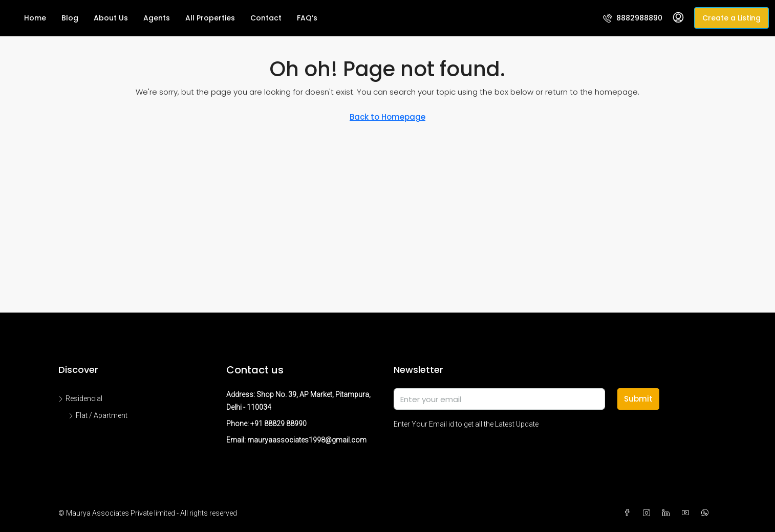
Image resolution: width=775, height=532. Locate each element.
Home (35, 18)
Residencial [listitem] (80, 398)
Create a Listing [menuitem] (731, 18)
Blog (70, 18)
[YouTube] (687, 513)
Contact (266, 18)
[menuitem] (633, 18)
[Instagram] (649, 513)
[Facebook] (629, 513)
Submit (638, 399)
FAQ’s (307, 18)
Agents (157, 18)
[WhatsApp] (707, 513)
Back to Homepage (387, 117)
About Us (111, 18)
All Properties (210, 18)
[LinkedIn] (668, 513)
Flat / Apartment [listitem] (98, 415)
